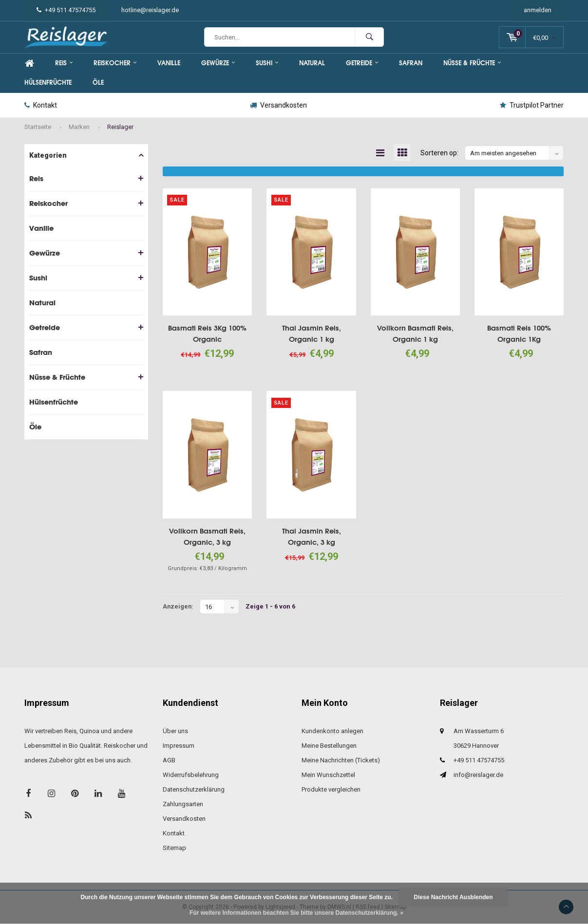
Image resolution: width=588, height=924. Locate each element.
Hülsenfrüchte (48, 83)
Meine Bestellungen (329, 746)
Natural (312, 63)
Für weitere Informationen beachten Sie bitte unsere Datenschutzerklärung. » (296, 913)
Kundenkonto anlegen (332, 731)
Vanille (169, 63)
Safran (411, 63)
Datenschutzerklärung (194, 789)
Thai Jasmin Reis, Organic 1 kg (312, 333)
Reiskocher (115, 63)
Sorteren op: (439, 153)
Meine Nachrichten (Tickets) (341, 760)
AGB (169, 760)
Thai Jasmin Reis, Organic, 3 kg (312, 536)
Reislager (120, 127)
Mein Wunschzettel (328, 775)
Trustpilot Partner (532, 105)
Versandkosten (278, 105)
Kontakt (41, 105)
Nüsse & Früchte (472, 63)
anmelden (538, 10)
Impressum (179, 746)
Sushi (267, 63)
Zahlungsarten (183, 804)
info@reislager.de (478, 775)
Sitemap (174, 848)
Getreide (362, 63)
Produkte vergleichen (331, 789)
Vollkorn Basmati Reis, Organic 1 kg (415, 333)
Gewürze (218, 63)
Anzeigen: (178, 606)
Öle (98, 83)
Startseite (38, 127)
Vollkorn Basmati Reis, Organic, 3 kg (207, 536)
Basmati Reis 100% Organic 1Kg (519, 333)
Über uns (175, 731)
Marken (79, 127)
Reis (64, 63)
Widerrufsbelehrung (191, 775)
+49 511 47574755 (66, 10)
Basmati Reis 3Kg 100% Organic (207, 333)
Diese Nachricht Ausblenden (453, 897)
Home (29, 63)
